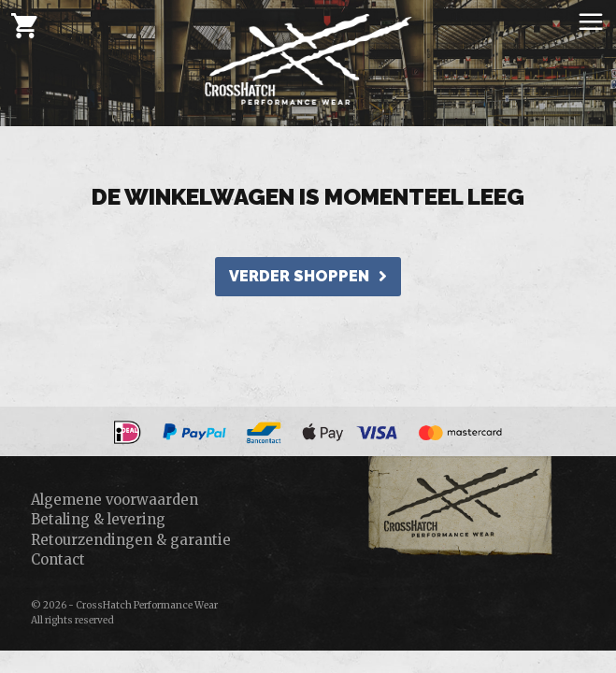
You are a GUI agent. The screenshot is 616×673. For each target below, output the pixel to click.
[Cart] (24, 25)
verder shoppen (308, 276)
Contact (58, 559)
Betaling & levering (98, 519)
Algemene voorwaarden (115, 500)
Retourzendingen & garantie (131, 540)
